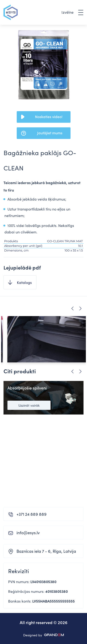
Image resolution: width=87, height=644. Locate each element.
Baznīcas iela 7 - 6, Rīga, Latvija (46, 551)
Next (80, 309)
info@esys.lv (28, 532)
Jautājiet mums (50, 133)
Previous (72, 309)
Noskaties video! (49, 116)
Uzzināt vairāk (29, 405)
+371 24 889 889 (32, 514)
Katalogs (24, 282)
